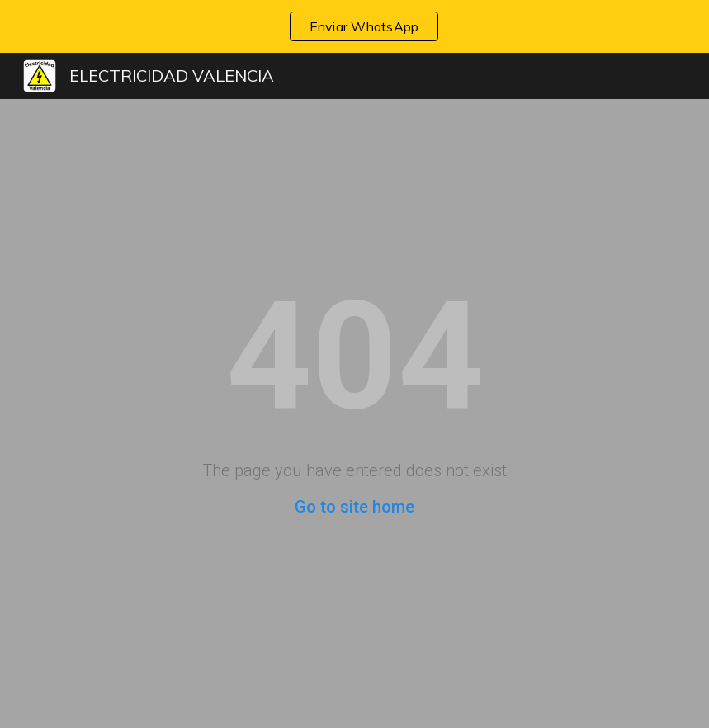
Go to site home (354, 507)
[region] (354, 26)
